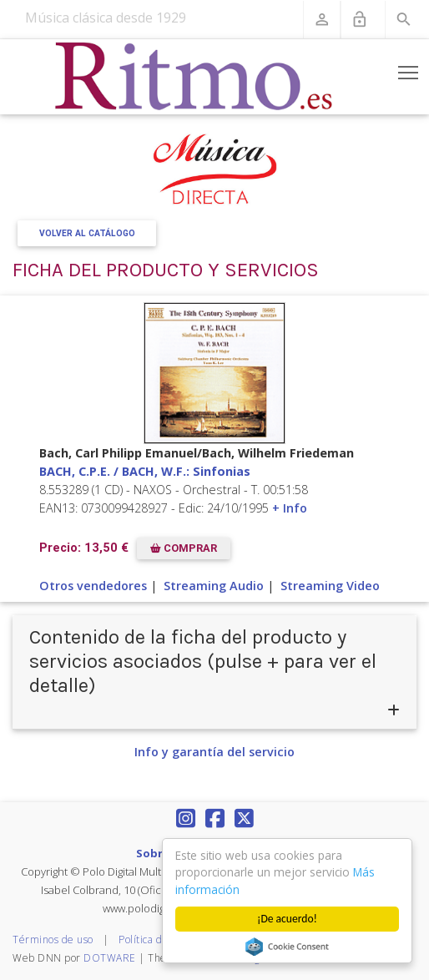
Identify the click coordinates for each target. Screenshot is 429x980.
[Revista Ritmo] (194, 77)
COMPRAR (184, 548)
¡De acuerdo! (287, 919)
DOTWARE (110, 958)
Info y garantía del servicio (214, 752)
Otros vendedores (93, 586)
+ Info (290, 508)
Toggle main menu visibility (409, 69)
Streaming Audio (214, 586)
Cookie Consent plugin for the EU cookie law (287, 947)
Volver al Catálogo (87, 233)
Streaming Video (330, 586)
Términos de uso (53, 940)
